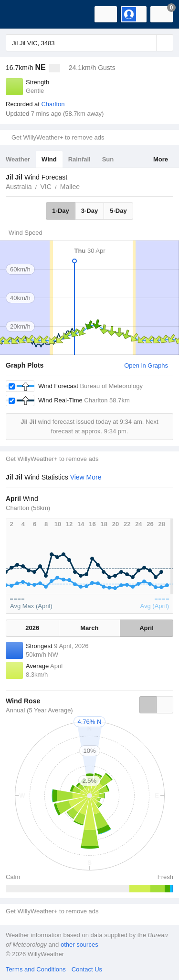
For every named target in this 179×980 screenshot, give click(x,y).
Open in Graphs (146, 365)
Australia (19, 187)
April (147, 628)
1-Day (60, 211)
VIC (46, 187)
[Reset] (148, 43)
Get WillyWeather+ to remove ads (58, 137)
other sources (79, 945)
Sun (108, 159)
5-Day (118, 211)
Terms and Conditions (36, 969)
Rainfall (79, 159)
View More (86, 477)
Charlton (53, 104)
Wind (49, 159)
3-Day (89, 211)
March (89, 628)
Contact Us (87, 969)
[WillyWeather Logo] (21, 14)
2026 (32, 628)
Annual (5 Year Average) (39, 710)
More (161, 159)
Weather (18, 159)
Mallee (70, 187)
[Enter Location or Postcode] (89, 43)
